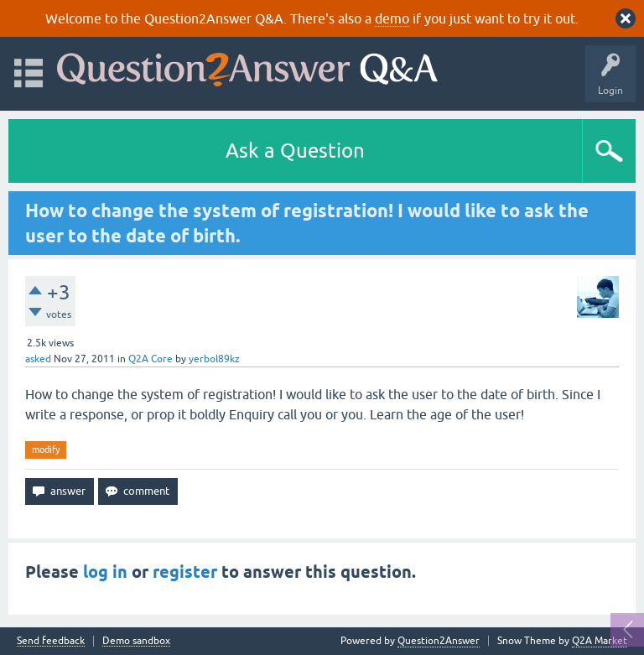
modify (46, 450)
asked (38, 359)
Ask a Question (295, 151)
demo (392, 18)
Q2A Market (600, 641)
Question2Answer (439, 641)
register (185, 572)
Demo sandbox (136, 641)
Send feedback (51, 641)
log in (105, 572)
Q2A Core (151, 359)
